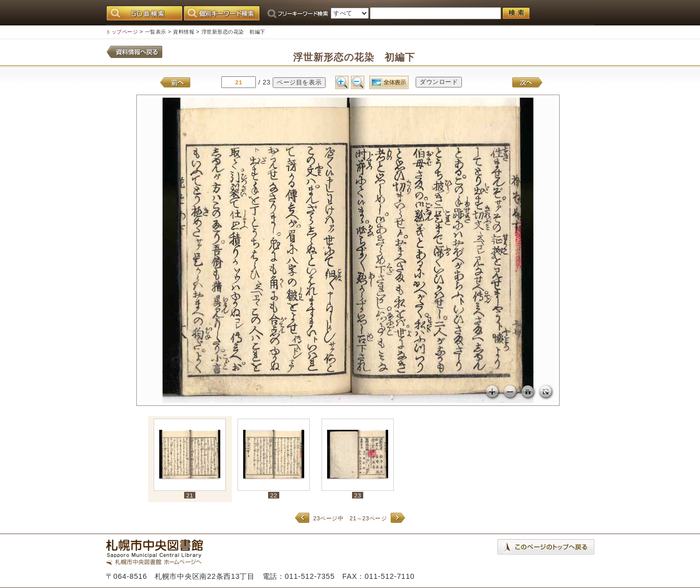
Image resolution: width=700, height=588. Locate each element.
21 (190, 495)
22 (274, 495)
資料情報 (184, 32)
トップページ (122, 32)
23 (358, 495)
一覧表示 (156, 32)
